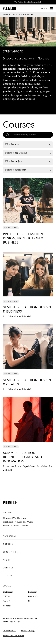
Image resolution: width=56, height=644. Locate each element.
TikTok (7, 597)
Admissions (28, 536)
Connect (28, 568)
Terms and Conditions (14, 636)
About (28, 560)
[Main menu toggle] (52, 8)
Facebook (33, 597)
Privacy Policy (28, 631)
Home (6, 14)
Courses (15, 14)
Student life (28, 552)
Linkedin (33, 592)
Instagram (8, 592)
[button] (45, 8)
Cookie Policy (10, 631)
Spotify (7, 601)
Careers (28, 576)
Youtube (7, 606)
